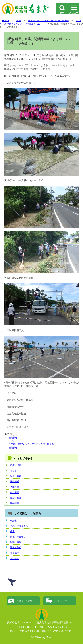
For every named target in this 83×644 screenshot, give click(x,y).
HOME (6, 20)
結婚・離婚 (16, 476)
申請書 (14, 521)
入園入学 (15, 487)
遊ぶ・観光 (16, 498)
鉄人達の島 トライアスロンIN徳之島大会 (48, 20)
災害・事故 (16, 542)
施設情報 (15, 481)
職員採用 (15, 553)
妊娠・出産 (16, 465)
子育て (14, 471)
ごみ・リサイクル (19, 526)
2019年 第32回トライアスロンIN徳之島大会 (31, 444)
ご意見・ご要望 (25, 601)
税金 (12, 531)
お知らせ (15, 558)
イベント (13, 441)
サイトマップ (60, 601)
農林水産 (15, 503)
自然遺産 (15, 492)
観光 (19, 20)
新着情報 (13, 438)
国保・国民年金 (18, 537)
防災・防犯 (16, 547)
